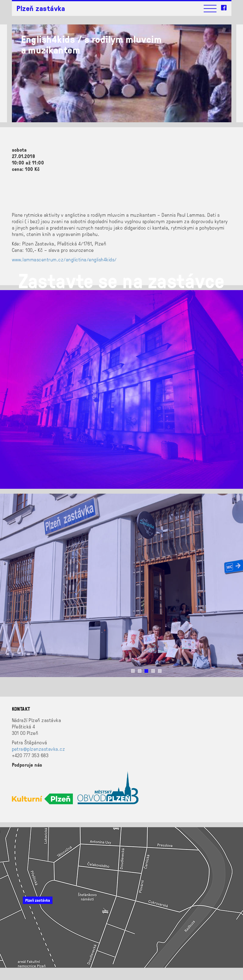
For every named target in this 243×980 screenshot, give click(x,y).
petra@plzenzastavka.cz (39, 749)
